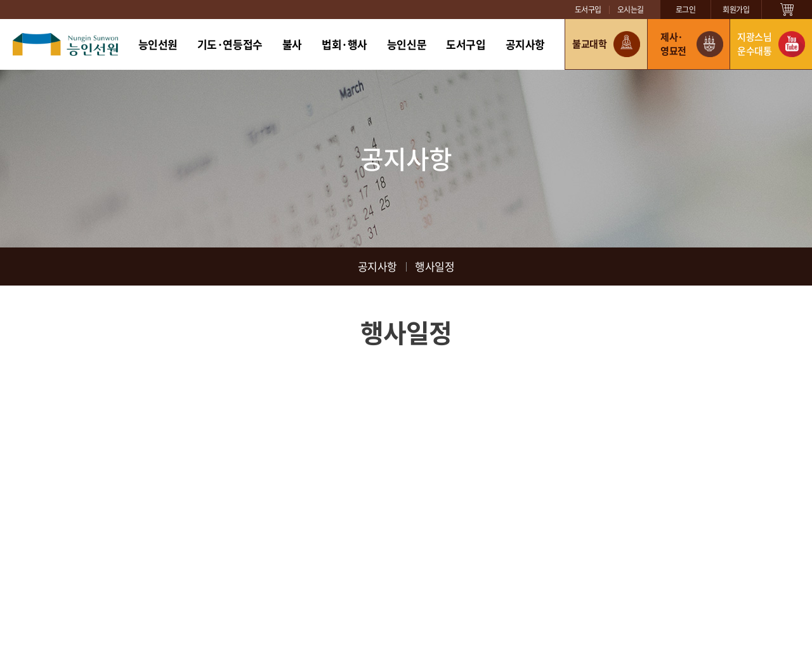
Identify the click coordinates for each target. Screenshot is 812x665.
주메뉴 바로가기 (0, 0)
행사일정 (435, 266)
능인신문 (407, 44)
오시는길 (631, 10)
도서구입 (588, 10)
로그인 (686, 10)
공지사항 (525, 44)
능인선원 (158, 44)
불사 (292, 44)
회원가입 (736, 10)
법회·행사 (344, 44)
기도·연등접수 (230, 44)
